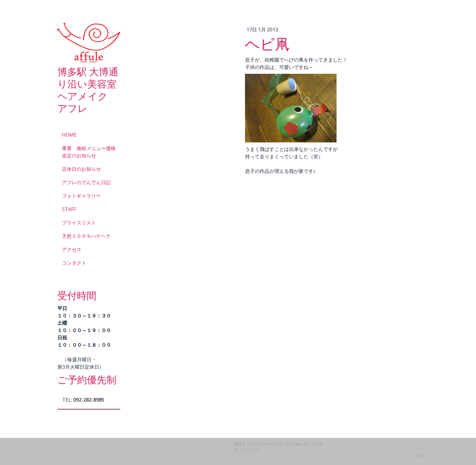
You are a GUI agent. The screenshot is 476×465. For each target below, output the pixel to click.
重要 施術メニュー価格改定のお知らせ (89, 152)
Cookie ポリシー (305, 444)
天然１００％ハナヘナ (86, 236)
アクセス (72, 249)
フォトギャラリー (81, 196)
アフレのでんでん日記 (86, 182)
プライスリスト (79, 223)
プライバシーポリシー (266, 444)
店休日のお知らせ (81, 169)
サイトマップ (246, 450)
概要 (238, 444)
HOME (69, 135)
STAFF (69, 209)
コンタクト (74, 263)
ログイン (422, 456)
